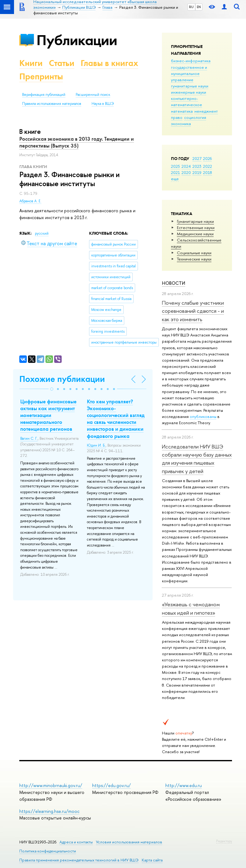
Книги (31, 63)
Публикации (77, 40)
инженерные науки (189, 92)
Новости (174, 283)
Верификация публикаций (44, 95)
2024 (186, 166)
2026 (207, 158)
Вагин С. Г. (29, 439)
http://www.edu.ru (184, 785)
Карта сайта (152, 860)
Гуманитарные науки (195, 221)
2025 (175, 166)
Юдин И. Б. (96, 445)
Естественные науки (196, 228)
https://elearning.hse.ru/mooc (49, 811)
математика (182, 111)
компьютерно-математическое (187, 101)
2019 (197, 172)
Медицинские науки (195, 234)
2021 (175, 172)
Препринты (41, 76)
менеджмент (206, 111)
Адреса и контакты (76, 842)
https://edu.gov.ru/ (111, 785)
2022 (208, 166)
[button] (52, 389)
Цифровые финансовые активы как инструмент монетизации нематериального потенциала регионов (48, 415)
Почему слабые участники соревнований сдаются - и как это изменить (193, 311)
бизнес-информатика (191, 61)
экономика (181, 124)
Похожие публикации (62, 379)
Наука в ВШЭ (103, 104)
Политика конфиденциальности (48, 851)
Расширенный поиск (93, 95)
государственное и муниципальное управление (189, 73)
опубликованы (203, 416)
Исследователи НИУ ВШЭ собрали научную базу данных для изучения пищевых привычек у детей (197, 459)
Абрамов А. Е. (30, 201)
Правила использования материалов (52, 104)
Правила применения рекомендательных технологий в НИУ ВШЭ (79, 860)
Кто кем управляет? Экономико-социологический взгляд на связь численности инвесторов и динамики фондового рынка (116, 419)
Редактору (224, 841)
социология (195, 117)
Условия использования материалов (129, 842)
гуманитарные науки (190, 86)
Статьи (62, 63)
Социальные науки (194, 253)
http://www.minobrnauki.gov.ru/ (51, 785)
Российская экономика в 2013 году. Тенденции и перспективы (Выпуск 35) (77, 142)
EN (199, 7)
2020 (186, 172)
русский (42, 233)
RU (191, 7)
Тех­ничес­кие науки (194, 259)
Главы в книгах (109, 63)
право (177, 117)
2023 (197, 166)
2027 (197, 158)
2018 (208, 172)
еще (175, 179)
